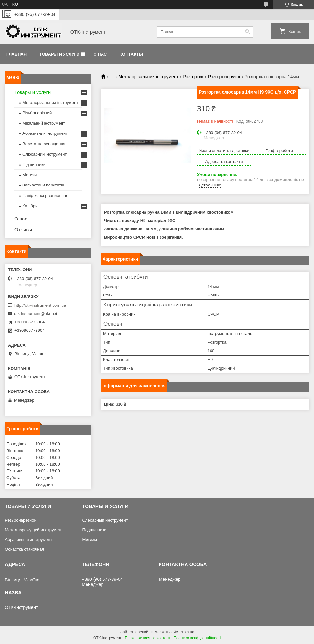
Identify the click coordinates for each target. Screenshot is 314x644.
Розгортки (193, 77)
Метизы (89, 540)
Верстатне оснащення (44, 144)
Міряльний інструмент (44, 123)
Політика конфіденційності (197, 638)
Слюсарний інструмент (45, 154)
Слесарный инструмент (105, 520)
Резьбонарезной (21, 520)
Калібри (30, 206)
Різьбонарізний (37, 113)
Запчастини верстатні (43, 185)
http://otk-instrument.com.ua (40, 305)
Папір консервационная (45, 196)
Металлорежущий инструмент (34, 530)
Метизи (29, 175)
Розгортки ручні (224, 77)
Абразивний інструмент (45, 133)
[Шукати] (248, 32)
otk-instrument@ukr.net (36, 314)
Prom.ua (187, 632)
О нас (100, 54)
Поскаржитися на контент (147, 638)
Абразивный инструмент (29, 540)
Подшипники (94, 530)
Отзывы (23, 230)
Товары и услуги (59, 54)
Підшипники (34, 164)
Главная (17, 54)
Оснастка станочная (24, 549)
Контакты (131, 54)
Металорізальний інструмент (149, 77)
